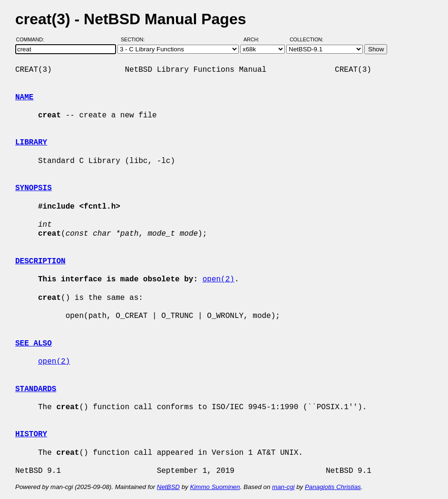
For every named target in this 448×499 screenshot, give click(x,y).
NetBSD (168, 487)
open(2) (219, 279)
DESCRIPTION (40, 261)
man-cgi (283, 487)
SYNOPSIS (34, 188)
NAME (24, 97)
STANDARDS (36, 389)
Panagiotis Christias (333, 487)
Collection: (307, 39)
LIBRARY (31, 143)
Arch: (256, 39)
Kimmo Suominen (215, 487)
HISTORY (31, 434)
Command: (33, 39)
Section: (135, 39)
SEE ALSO (34, 344)
